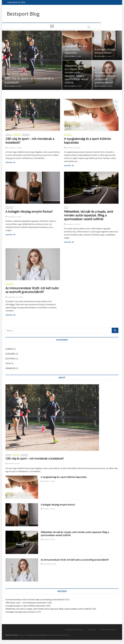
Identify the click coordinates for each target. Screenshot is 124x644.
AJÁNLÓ (8, 74)
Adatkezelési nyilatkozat (108, 629)
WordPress (43, 635)
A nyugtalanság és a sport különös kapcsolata (76, 49)
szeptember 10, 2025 (104, 86)
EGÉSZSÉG (15, 74)
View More (10, 162)
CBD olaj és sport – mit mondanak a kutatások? (30, 141)
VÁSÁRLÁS (24, 74)
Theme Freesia (33, 635)
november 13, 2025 (13, 86)
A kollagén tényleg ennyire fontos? (105, 51)
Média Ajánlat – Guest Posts (74, 630)
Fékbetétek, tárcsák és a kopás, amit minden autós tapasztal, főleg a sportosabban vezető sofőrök (77, 74)
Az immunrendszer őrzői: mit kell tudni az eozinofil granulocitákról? (106, 77)
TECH (66, 207)
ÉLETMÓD (9, 207)
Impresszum (92, 630)
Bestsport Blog (23, 14)
